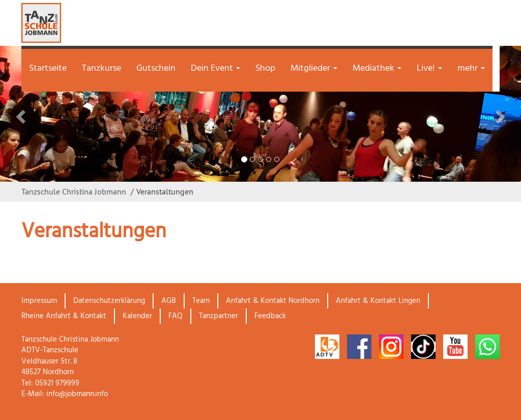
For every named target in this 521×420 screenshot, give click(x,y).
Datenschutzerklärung (109, 301)
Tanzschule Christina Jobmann (74, 191)
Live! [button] (429, 68)
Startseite (48, 68)
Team (201, 301)
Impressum (39, 301)
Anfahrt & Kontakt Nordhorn (273, 301)
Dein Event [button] (215, 68)
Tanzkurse (102, 68)
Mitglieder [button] (314, 68)
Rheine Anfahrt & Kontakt (64, 316)
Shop (265, 68)
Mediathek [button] (377, 68)
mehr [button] (471, 68)
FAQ (176, 316)
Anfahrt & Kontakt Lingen (378, 301)
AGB (169, 301)
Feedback (270, 316)
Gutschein (156, 68)
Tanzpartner (219, 316)
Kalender (137, 316)
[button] (39, 114)
